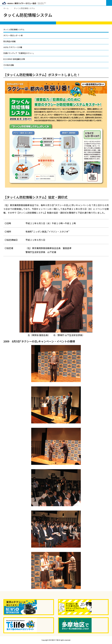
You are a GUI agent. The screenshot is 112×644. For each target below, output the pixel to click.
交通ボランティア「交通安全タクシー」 (19, 53)
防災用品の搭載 (9, 41)
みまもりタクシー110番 (13, 47)
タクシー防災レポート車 (13, 35)
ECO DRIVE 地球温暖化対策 (14, 59)
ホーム (6, 8)
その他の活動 (9, 65)
